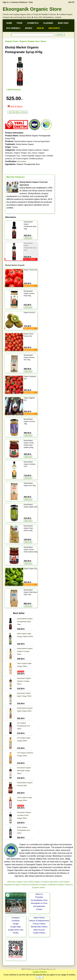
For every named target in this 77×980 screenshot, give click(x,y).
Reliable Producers (49, 14)
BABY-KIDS (63, 23)
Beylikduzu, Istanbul (53, 17)
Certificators (34, 885)
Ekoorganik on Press (39, 903)
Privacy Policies (39, 924)
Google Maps (16, 927)
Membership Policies (39, 927)
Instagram (16, 918)
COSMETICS (33, 23)
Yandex (16, 933)
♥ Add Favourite (14, 90)
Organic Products (21, 885)
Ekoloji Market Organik (15, 265)
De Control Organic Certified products (28, 159)
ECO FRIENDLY (13, 28)
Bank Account (39, 930)
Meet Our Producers (16, 177)
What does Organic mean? (18, 882)
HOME (9, 23)
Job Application (39, 906)
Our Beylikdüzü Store (39, 900)
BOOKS (29, 28)
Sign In (6, 2)
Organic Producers (65, 885)
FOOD (20, 23)
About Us (39, 894)
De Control (22, 161)
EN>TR (71, 2)
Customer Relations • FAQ (22, 2)
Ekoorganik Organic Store (32, 9)
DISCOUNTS (54, 28)
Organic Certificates (49, 885)
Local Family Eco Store (22, 17)
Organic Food (11, 41)
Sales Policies (39, 918)
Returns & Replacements (39, 921)
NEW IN (40, 28)
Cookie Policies (39, 933)
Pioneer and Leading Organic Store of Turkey (21, 14)
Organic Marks (39, 887)
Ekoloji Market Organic (25, 144)
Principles (39, 897)
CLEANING (48, 23)
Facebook (16, 921)
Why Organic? (36, 882)
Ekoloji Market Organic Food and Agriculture (32, 141)
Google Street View (16, 930)
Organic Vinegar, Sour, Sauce (33, 41)
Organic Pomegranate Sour (22, 164)
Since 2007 (38, 17)
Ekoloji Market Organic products (29, 150)
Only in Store (29, 286)
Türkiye (15, 147)
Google (16, 924)
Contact (39, 909)
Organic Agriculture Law (52, 882)
